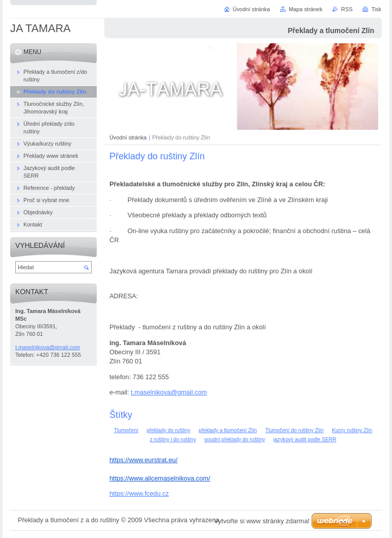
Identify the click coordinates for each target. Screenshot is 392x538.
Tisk (376, 9)
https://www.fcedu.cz (139, 493)
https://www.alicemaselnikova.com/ (160, 478)
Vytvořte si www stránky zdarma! (262, 521)
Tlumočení (126, 430)
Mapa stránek (305, 9)
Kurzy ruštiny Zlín (352, 430)
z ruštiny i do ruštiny (173, 440)
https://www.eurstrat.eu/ (144, 460)
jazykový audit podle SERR (305, 440)
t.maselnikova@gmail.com (169, 392)
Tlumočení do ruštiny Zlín (295, 430)
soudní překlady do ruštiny (234, 440)
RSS (347, 9)
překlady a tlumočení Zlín (228, 430)
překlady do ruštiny (169, 430)
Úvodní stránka (128, 137)
